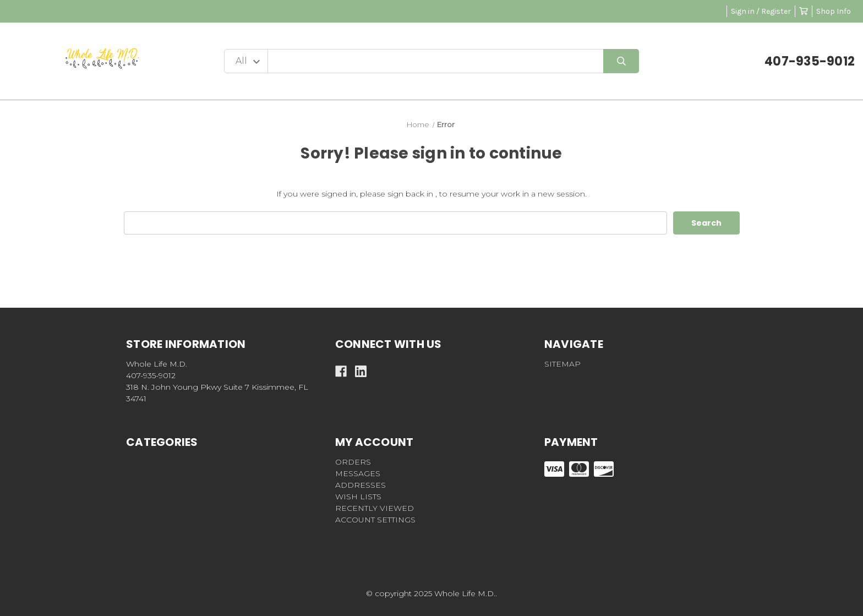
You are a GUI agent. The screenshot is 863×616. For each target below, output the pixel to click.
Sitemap (562, 364)
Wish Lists (358, 497)
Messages (358, 473)
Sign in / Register (761, 11)
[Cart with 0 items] (804, 11)
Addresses (361, 485)
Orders (353, 462)
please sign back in (397, 194)
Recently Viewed (375, 508)
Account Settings (375, 520)
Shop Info (834, 11)
